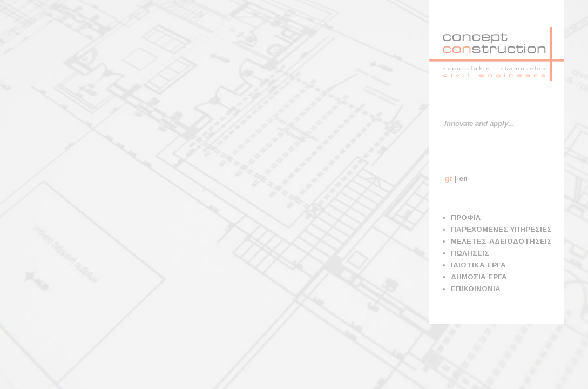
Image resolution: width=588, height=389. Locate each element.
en (463, 179)
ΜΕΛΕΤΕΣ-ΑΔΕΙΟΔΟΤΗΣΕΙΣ (501, 241)
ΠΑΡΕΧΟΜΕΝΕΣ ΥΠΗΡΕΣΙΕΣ (501, 229)
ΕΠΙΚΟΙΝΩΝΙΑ (476, 289)
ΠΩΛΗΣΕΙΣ (470, 253)
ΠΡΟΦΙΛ (466, 217)
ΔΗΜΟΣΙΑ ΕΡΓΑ (479, 277)
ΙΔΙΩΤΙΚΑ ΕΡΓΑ (478, 265)
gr (448, 179)
